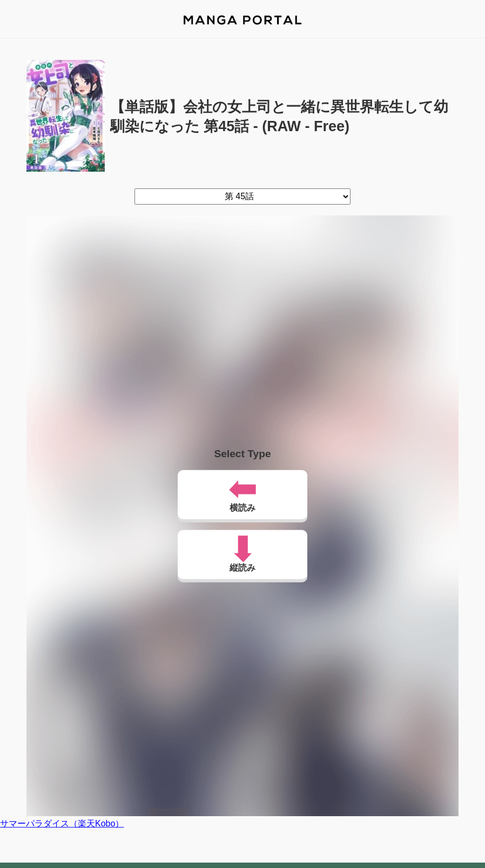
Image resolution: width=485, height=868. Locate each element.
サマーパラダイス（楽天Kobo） (62, 823)
